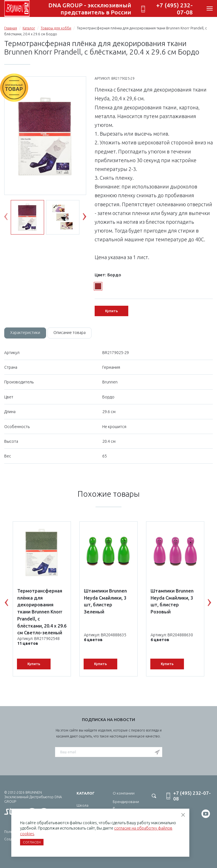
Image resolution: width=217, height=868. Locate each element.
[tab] (25, 333)
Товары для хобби (56, 28)
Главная (11, 28)
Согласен (32, 842)
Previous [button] (10, 218)
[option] (45, 136)
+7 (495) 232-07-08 (174, 9)
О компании (124, 793)
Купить (111, 311)
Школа (83, 805)
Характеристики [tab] (25, 333)
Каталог (29, 28)
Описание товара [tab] (70, 333)
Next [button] (89, 218)
